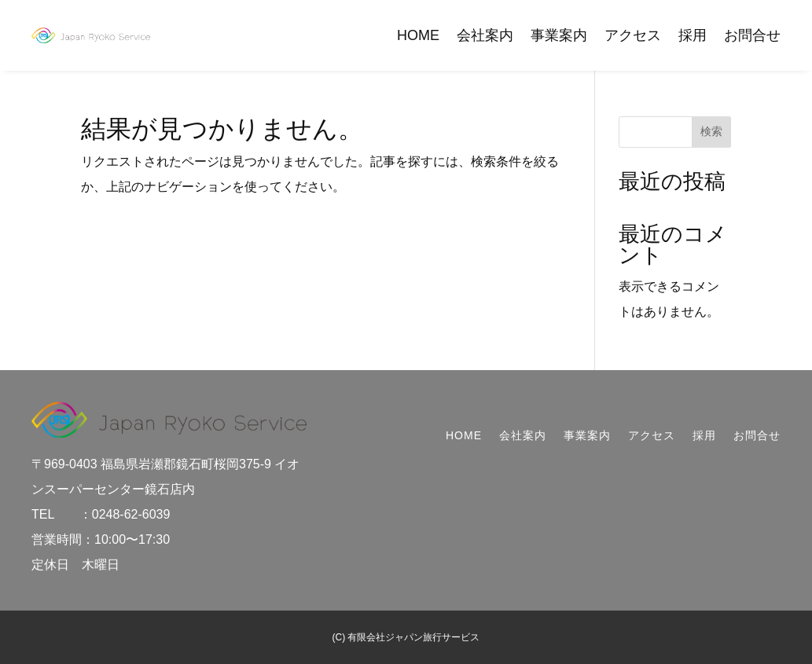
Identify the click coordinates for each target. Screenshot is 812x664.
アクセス (633, 35)
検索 (711, 131)
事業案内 (559, 35)
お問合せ (752, 35)
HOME (418, 35)
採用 (693, 35)
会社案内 (485, 35)
